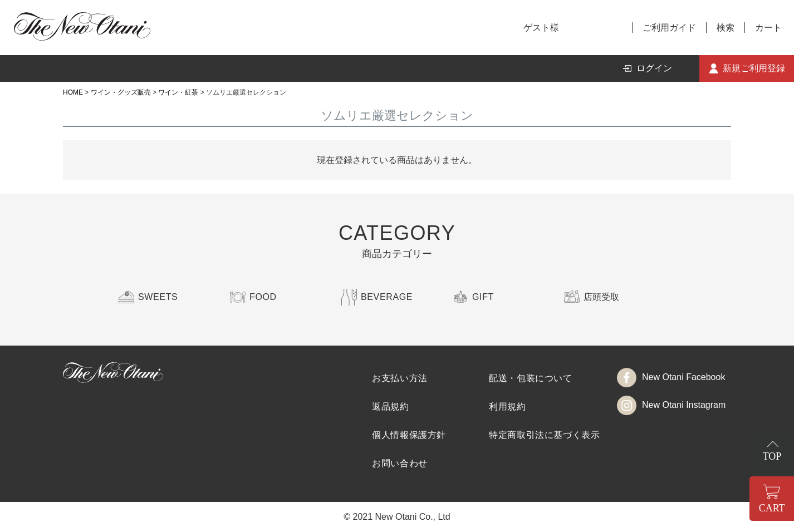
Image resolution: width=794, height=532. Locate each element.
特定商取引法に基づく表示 (545, 435)
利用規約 (508, 407)
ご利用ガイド (669, 28)
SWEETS (158, 297)
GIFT (483, 297)
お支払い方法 (400, 378)
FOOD (263, 297)
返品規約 (391, 407)
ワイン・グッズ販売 (121, 92)
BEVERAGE (387, 297)
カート (768, 28)
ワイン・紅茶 (178, 92)
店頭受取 (601, 297)
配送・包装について (531, 378)
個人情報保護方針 (409, 435)
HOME (73, 92)
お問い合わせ (400, 463)
